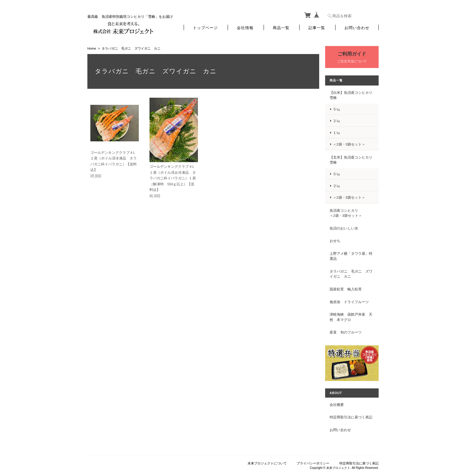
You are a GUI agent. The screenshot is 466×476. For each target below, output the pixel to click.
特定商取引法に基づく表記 (351, 417)
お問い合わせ (357, 27)
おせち (335, 241)
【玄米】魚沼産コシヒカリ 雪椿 (351, 160)
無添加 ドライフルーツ (349, 302)
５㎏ (336, 109)
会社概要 (337, 405)
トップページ (205, 27)
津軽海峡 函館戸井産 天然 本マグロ (351, 317)
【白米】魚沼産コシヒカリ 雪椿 (351, 95)
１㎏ (336, 133)
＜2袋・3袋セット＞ (349, 144)
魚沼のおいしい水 (344, 228)
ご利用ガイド (352, 54)
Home (92, 48)
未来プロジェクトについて (267, 463)
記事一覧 (317, 27)
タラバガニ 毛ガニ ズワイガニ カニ (351, 274)
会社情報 (245, 27)
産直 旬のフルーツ (346, 332)
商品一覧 (281, 27)
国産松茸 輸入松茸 (346, 289)
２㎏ (336, 121)
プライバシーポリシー (313, 463)
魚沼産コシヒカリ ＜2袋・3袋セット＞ (351, 213)
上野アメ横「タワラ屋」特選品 (351, 256)
